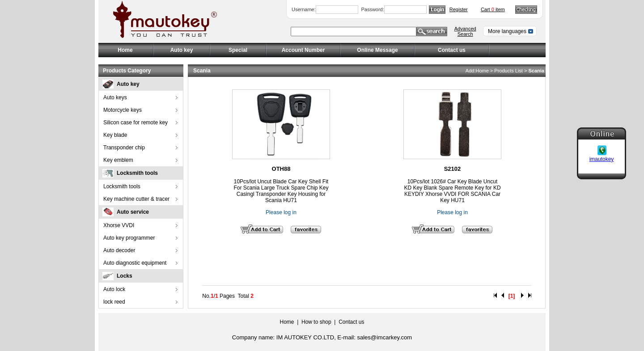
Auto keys (115, 97)
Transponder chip (124, 148)
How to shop (316, 322)
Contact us (452, 50)
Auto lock (114, 289)
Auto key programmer (129, 238)
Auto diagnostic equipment (135, 263)
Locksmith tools (137, 173)
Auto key (128, 84)
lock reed (114, 302)
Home (125, 50)
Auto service (133, 212)
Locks (125, 276)
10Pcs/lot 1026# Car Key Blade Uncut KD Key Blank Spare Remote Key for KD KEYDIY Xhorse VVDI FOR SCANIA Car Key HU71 (452, 191)
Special (238, 50)
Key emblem (118, 160)
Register (459, 9)
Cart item (493, 9)
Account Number (303, 50)
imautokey (602, 159)
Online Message (377, 50)
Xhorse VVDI (119, 225)
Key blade (115, 135)
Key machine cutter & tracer (136, 199)
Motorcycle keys (123, 110)
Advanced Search (465, 31)
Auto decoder (119, 250)
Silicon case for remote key (136, 123)
